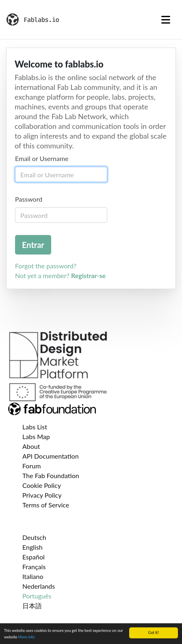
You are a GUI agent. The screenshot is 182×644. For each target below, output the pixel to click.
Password (29, 199)
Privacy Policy (42, 495)
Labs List (35, 427)
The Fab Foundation (51, 475)
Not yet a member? (60, 275)
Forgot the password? (46, 266)
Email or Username (42, 158)
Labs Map (36, 436)
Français (34, 567)
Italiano (33, 576)
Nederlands (39, 586)
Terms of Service (46, 505)
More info (27, 637)
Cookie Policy (42, 485)
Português (37, 596)
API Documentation (51, 456)
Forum (31, 466)
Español (34, 557)
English (32, 547)
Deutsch (34, 537)
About (31, 446)
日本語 (32, 606)
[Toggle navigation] (166, 20)
